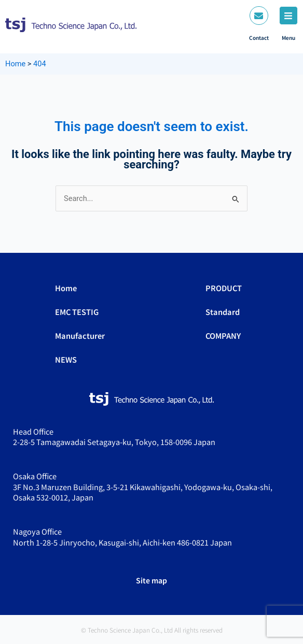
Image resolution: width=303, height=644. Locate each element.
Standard (223, 312)
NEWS (66, 359)
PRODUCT (224, 288)
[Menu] (288, 16)
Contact (259, 38)
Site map (151, 580)
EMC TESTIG (77, 312)
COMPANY (223, 335)
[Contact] (259, 16)
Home (66, 288)
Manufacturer (80, 335)
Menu (288, 38)
